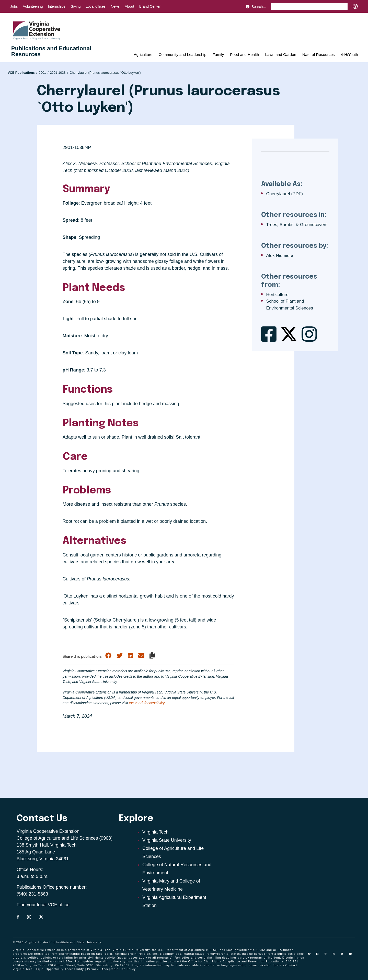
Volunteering (33, 6)
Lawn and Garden (281, 54)
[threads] (328, 956)
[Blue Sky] (311, 956)
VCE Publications (22, 73)
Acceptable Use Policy (119, 969)
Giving (76, 6)
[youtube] (352, 956)
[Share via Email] (141, 656)
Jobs (14, 6)
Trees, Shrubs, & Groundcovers (297, 225)
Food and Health (244, 54)
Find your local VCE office (43, 905)
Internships (56, 6)
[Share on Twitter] (120, 656)
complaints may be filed (31, 961)
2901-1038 (59, 73)
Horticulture (277, 295)
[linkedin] (344, 956)
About (129, 6)
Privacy (93, 969)
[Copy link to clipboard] (152, 655)
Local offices (96, 6)
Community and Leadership (182, 54)
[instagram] (336, 956)
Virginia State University (167, 840)
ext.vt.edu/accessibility (147, 703)
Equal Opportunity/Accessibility (60, 969)
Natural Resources (319, 54)
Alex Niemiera (280, 256)
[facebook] (319, 956)
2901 (43, 73)
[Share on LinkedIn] (130, 656)
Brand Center (150, 6)
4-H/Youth (349, 54)
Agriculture (143, 54)
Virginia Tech (155, 832)
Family (218, 54)
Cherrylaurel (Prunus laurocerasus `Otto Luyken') (105, 73)
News (115, 6)
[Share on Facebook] (108, 656)
